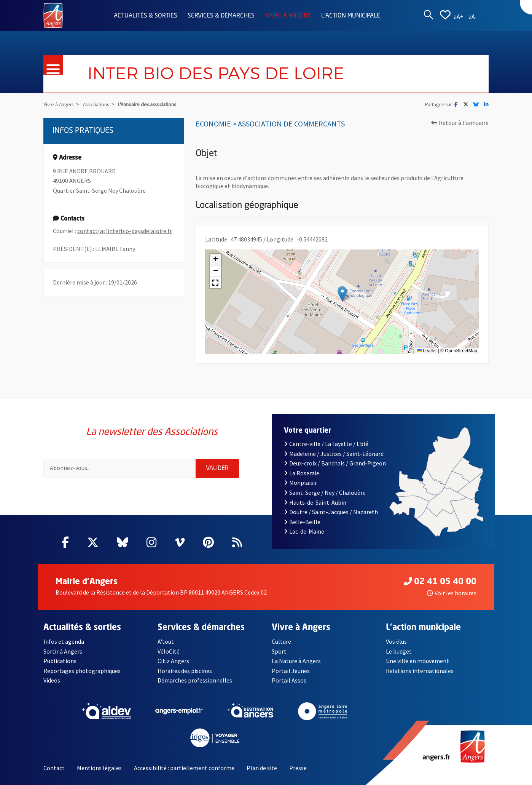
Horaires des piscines (185, 671)
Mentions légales (99, 768)
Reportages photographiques (82, 671)
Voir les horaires (452, 593)
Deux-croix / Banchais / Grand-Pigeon (335, 463)
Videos (52, 680)
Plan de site (262, 768)
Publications (60, 661)
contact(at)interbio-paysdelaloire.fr (125, 231)
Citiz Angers (173, 661)
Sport (279, 651)
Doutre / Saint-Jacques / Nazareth (331, 512)
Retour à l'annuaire (460, 123)
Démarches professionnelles (195, 680)
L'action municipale (351, 16)
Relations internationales (420, 671)
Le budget (399, 651)
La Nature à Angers (296, 661)
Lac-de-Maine (304, 531)
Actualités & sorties (146, 16)
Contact (54, 768)
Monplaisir (300, 483)
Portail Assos (289, 680)
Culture (281, 641)
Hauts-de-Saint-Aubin (315, 502)
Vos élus (396, 641)
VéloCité (169, 651)
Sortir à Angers (63, 651)
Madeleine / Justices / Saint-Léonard (334, 454)
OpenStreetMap (461, 351)
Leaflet (427, 351)
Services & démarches (221, 16)
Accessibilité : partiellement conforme (184, 768)
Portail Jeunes (291, 671)
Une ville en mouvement (417, 661)
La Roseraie (302, 473)
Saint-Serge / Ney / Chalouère (325, 492)
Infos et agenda (64, 641)
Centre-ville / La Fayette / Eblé (326, 444)
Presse (298, 768)
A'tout (166, 641)
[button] (342, 294)
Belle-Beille (302, 522)
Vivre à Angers (288, 16)
